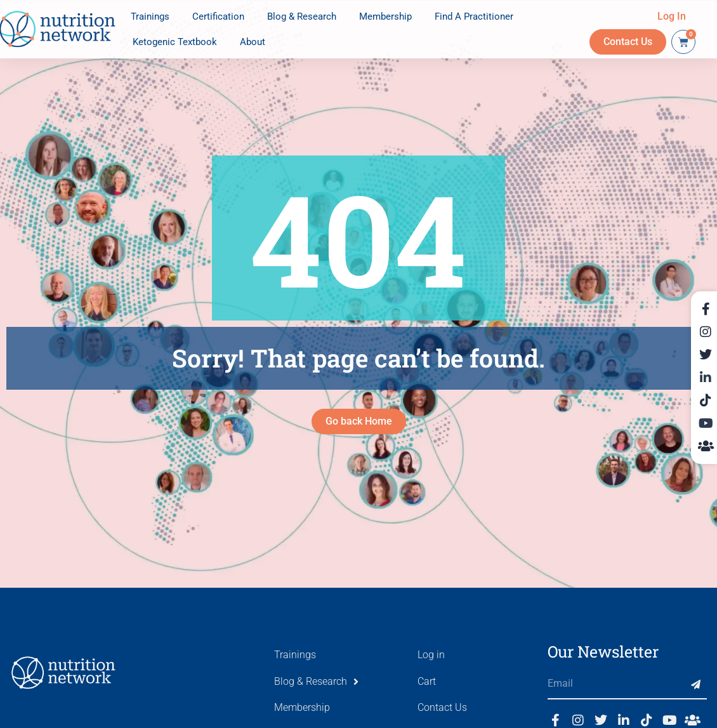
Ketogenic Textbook (175, 42)
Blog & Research (302, 17)
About (253, 42)
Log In (672, 16)
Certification (218, 17)
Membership (385, 17)
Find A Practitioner (474, 17)
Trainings (150, 17)
